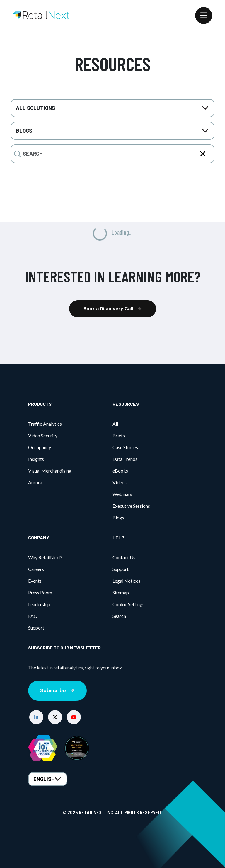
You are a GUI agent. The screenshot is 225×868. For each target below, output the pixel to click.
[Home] (41, 15)
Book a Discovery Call (113, 309)
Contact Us (124, 557)
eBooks (120, 471)
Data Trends (125, 459)
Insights (36, 459)
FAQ (33, 616)
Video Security (43, 435)
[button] (36, 717)
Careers (36, 569)
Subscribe (57, 690)
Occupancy (40, 447)
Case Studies (125, 447)
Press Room (40, 592)
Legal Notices (126, 581)
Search (119, 616)
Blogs (118, 517)
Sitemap (121, 592)
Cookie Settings (128, 604)
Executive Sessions (131, 506)
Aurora (35, 482)
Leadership (39, 604)
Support (36, 628)
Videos (120, 482)
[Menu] (204, 16)
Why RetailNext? (45, 557)
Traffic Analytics (45, 424)
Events (35, 581)
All (115, 424)
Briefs (119, 435)
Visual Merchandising (50, 471)
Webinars (122, 494)
